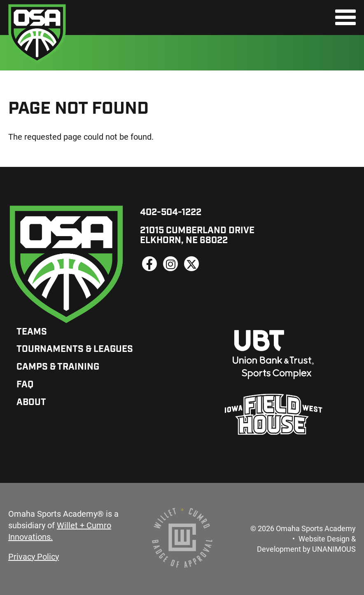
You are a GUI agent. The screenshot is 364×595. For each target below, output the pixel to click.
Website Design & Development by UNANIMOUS (306, 544)
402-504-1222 (171, 213)
